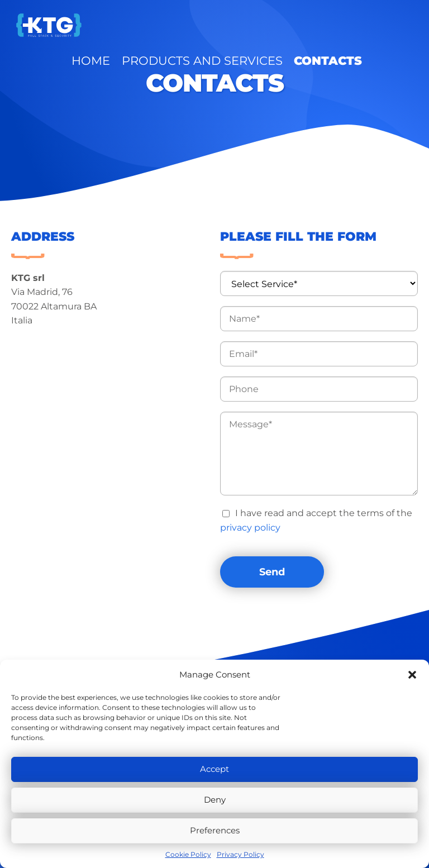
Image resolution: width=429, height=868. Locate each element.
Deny (215, 800)
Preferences (215, 830)
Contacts (343, 25)
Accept (214, 769)
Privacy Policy (240, 854)
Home (177, 25)
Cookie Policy (188, 854)
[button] (412, 675)
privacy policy (250, 528)
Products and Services (255, 25)
